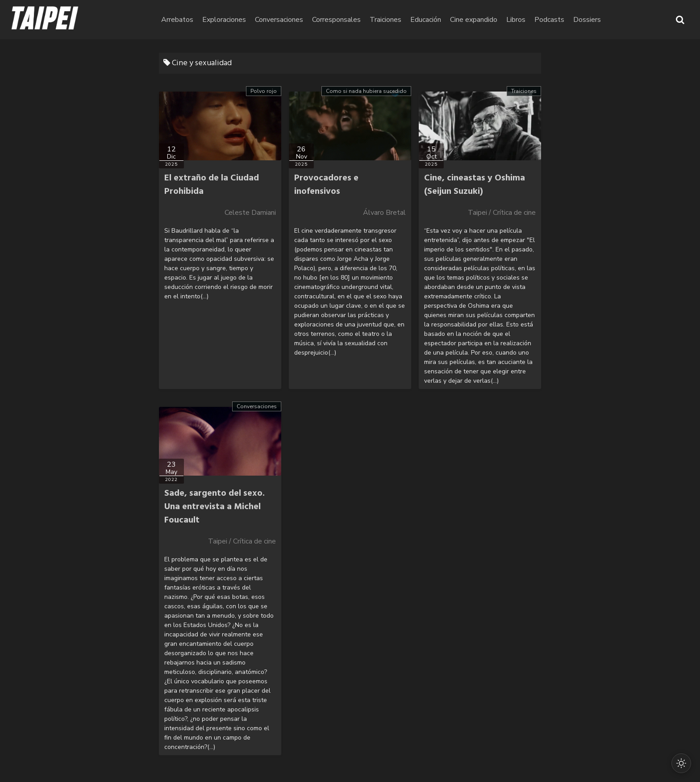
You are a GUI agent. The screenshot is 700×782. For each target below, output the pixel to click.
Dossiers (637, 20)
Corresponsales (387, 20)
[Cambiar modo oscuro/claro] (679, 761)
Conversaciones (329, 20)
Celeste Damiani (250, 213)
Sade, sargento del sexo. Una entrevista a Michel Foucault (215, 507)
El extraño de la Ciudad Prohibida (212, 185)
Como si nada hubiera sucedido (366, 91)
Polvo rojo (264, 91)
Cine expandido (524, 20)
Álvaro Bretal (384, 213)
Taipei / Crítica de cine (502, 213)
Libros (566, 20)
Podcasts (600, 20)
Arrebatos (228, 20)
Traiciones (436, 20)
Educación (476, 20)
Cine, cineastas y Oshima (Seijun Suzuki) (475, 185)
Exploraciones (275, 20)
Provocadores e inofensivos (326, 185)
